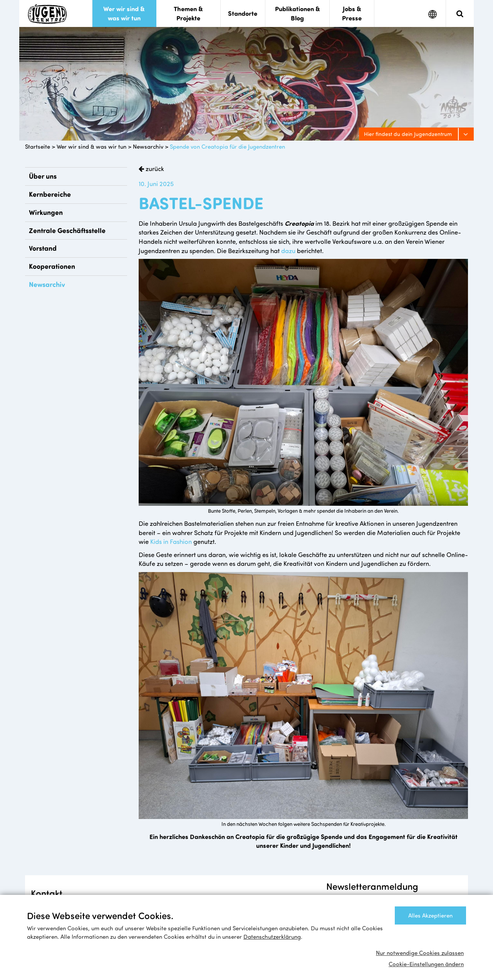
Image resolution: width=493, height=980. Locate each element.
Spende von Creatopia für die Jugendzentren (227, 146)
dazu (288, 250)
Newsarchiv (148, 146)
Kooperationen (52, 266)
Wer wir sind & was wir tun (91, 146)
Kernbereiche (50, 194)
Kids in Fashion (171, 541)
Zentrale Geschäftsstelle (67, 230)
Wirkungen (46, 212)
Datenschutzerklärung (272, 936)
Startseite (38, 146)
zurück (154, 168)
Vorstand (43, 248)
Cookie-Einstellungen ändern (426, 964)
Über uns (43, 176)
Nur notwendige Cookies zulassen (420, 953)
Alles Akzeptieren (430, 915)
